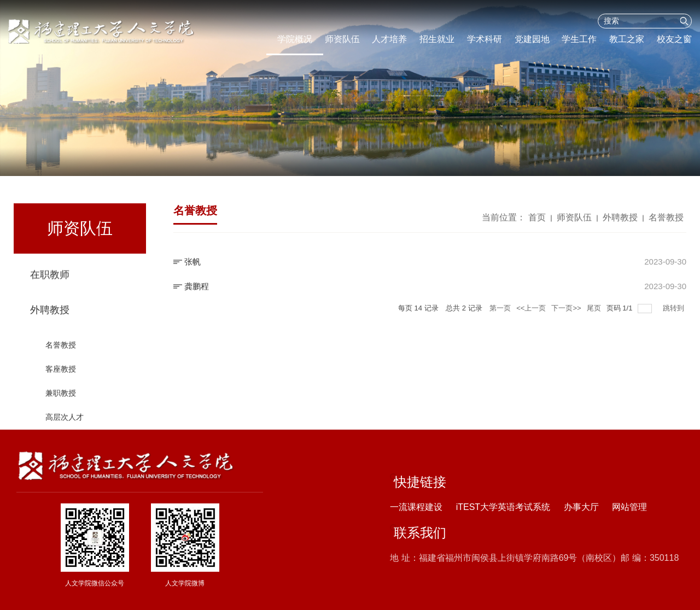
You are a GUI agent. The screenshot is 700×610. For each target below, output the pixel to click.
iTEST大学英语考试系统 (503, 507)
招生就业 (437, 39)
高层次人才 (65, 425)
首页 (537, 219)
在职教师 (50, 277)
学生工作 (579, 39)
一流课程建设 (416, 507)
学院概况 (295, 39)
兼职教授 (61, 401)
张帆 (192, 262)
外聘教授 (50, 318)
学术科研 (485, 39)
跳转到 (675, 308)
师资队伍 (342, 39)
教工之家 (627, 39)
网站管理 (629, 507)
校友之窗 (674, 39)
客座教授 (61, 377)
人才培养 (389, 39)
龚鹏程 (197, 286)
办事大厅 (581, 507)
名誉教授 (61, 353)
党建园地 (532, 39)
